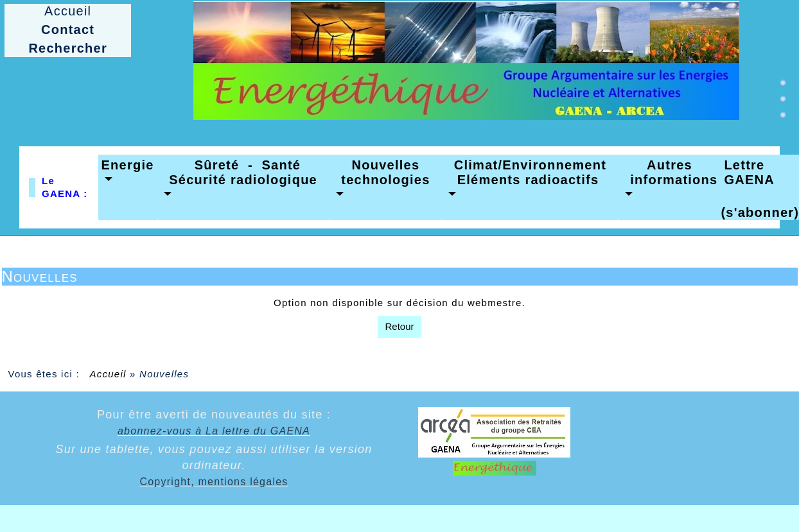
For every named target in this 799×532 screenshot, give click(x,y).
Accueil (108, 374)
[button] (128, 173)
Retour (399, 326)
